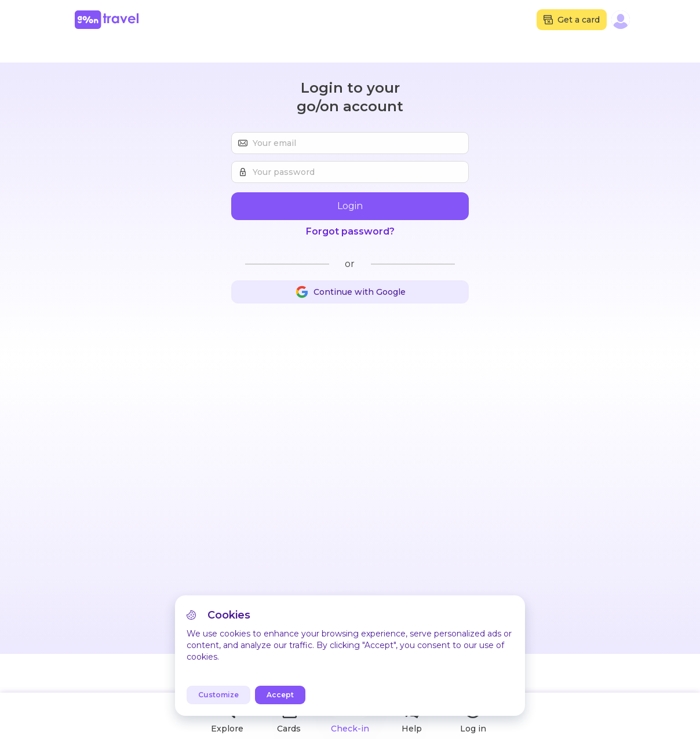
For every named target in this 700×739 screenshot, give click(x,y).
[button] (621, 20)
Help (412, 718)
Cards (289, 718)
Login (350, 206)
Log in (473, 718)
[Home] (107, 20)
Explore (227, 718)
